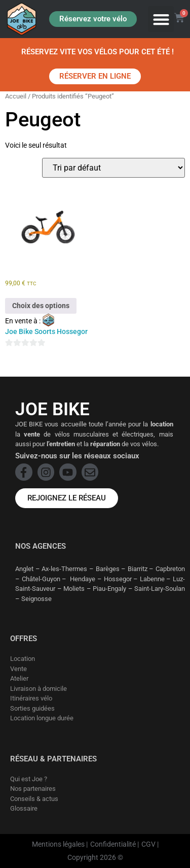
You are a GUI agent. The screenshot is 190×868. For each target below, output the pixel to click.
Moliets (74, 589)
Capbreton (170, 569)
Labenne (152, 579)
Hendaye (83, 579)
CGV (148, 844)
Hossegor (118, 579)
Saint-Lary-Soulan (160, 589)
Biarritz (138, 569)
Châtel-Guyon (41, 579)
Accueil (16, 96)
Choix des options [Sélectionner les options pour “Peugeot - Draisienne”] (41, 306)
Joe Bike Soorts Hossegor (46, 331)
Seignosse (36, 599)
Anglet (24, 569)
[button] (161, 19)
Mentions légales (58, 844)
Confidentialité (113, 844)
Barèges (108, 569)
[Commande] (113, 168)
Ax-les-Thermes (64, 569)
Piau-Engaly (109, 589)
